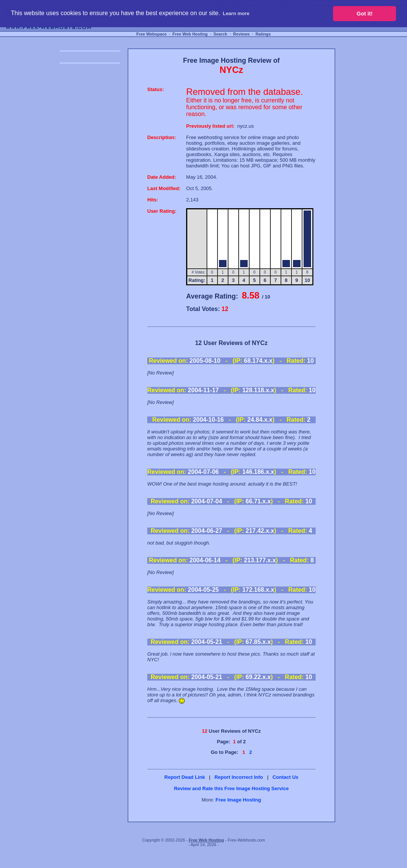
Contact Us (286, 777)
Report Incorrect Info (239, 777)
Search (220, 34)
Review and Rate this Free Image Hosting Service (231, 788)
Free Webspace (152, 34)
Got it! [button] (365, 14)
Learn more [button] (236, 13)
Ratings (263, 34)
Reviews (241, 34)
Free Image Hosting (238, 800)
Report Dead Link (185, 777)
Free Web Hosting (190, 34)
